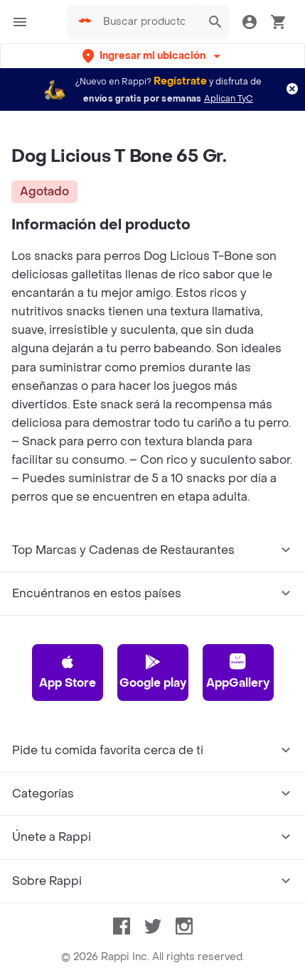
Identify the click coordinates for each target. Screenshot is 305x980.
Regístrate (180, 81)
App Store (68, 672)
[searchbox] (148, 22)
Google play (153, 672)
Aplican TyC (229, 99)
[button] (152, 56)
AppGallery (238, 672)
